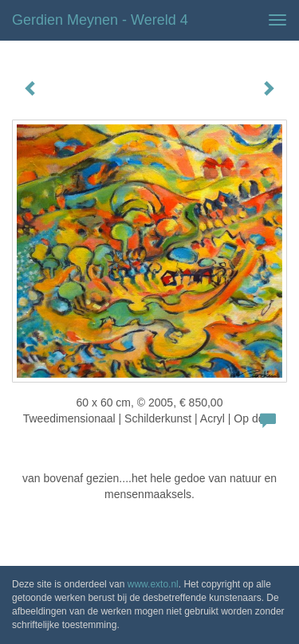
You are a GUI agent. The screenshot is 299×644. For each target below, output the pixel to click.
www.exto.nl (153, 584)
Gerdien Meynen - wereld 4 (100, 20)
